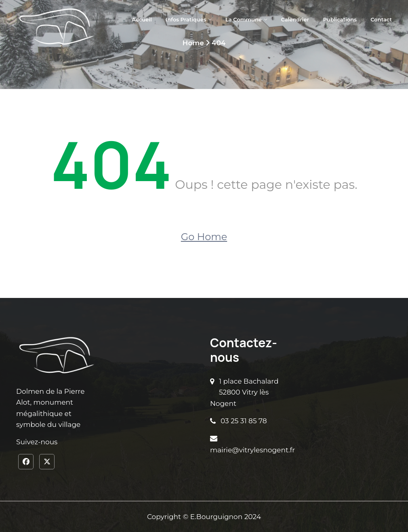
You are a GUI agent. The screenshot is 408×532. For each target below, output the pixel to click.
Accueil (142, 19)
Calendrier (295, 19)
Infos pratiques (186, 19)
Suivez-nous (37, 442)
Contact (381, 19)
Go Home (204, 237)
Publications (340, 19)
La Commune (244, 19)
